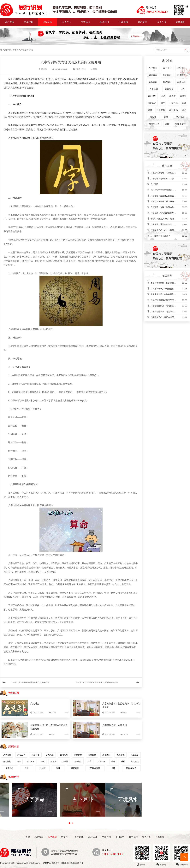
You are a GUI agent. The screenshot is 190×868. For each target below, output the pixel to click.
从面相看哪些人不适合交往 (169, 289)
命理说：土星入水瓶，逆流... (169, 219)
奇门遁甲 (142, 22)
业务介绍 (161, 22)
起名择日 (104, 22)
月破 (113, 768)
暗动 (113, 761)
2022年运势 (95, 768)
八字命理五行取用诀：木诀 (169, 179)
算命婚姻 (92, 755)
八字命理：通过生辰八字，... (169, 224)
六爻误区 (169, 184)
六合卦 (42, 768)
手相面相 (123, 22)
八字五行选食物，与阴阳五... (169, 173)
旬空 (90, 761)
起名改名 (135, 761)
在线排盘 (180, 22)
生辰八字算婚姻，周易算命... (169, 283)
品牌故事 (39, 837)
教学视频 (29, 22)
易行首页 (10, 22)
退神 (58, 768)
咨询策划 (7, 761)
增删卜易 (9, 768)
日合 (19, 761)
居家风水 (50, 755)
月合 (26, 768)
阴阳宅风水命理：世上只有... (169, 201)
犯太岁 (53, 761)
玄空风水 (86, 22)
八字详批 (36, 755)
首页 (15, 50)
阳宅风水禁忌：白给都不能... (169, 294)
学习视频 (75, 768)
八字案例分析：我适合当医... (169, 317)
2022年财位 (131, 768)
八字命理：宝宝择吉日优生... (169, 196)
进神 (123, 761)
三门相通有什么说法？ (169, 236)
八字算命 (48, 22)
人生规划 (135, 755)
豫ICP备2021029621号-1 (73, 863)
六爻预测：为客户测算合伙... (169, 207)
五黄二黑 (101, 761)
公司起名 (78, 761)
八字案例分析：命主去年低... (169, 230)
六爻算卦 (78, 755)
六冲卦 (65, 761)
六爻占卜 (67, 22)
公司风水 (64, 755)
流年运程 (121, 755)
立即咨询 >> (136, 36)
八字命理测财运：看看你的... (169, 306)
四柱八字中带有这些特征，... (169, 190)
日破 (42, 761)
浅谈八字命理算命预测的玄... (169, 300)
